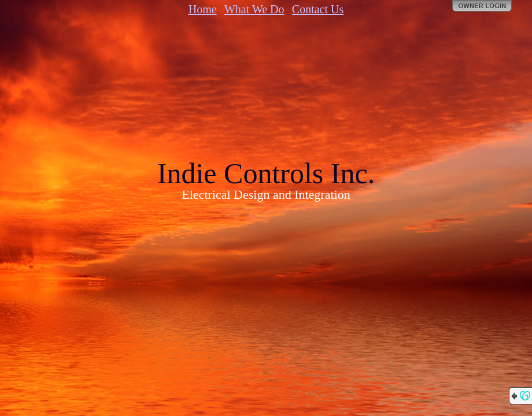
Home (203, 9)
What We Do (254, 9)
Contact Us (318, 9)
